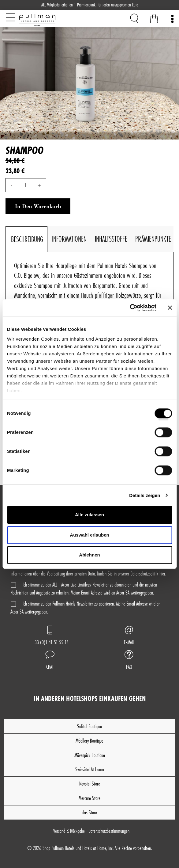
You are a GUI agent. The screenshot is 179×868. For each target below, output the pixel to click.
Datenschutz (109, 831)
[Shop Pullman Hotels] (50, 20)
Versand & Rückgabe (69, 831)
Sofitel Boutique (89, 726)
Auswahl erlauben (89, 535)
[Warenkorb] (154, 19)
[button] (50, 661)
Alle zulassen (89, 515)
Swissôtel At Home (90, 769)
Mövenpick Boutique (90, 755)
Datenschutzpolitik (144, 574)
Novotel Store (90, 784)
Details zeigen (145, 495)
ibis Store (90, 812)
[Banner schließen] (170, 308)
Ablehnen (89, 555)
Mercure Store (89, 798)
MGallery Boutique (89, 741)
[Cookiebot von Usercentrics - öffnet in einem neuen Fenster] (130, 308)
